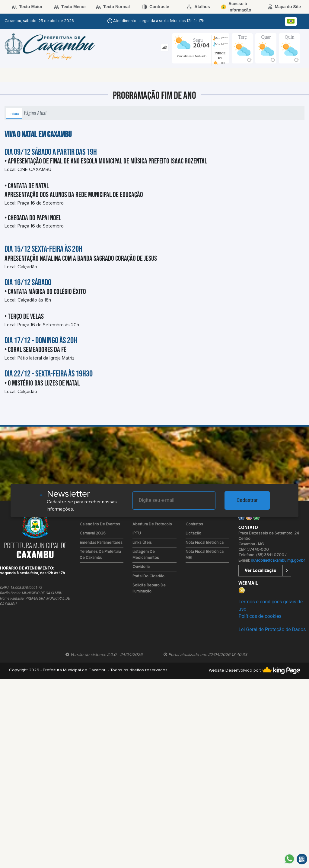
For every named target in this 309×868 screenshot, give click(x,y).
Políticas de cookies (260, 616)
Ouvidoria (141, 567)
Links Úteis (142, 543)
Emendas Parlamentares (101, 543)
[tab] (165, 48)
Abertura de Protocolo (152, 524)
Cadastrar (247, 500)
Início (14, 113)
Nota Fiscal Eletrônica (205, 543)
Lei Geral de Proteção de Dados (272, 629)
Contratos (194, 524)
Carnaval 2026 (93, 533)
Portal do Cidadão (148, 576)
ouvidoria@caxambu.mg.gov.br (278, 561)
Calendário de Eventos (100, 524)
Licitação (193, 533)
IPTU (137, 533)
